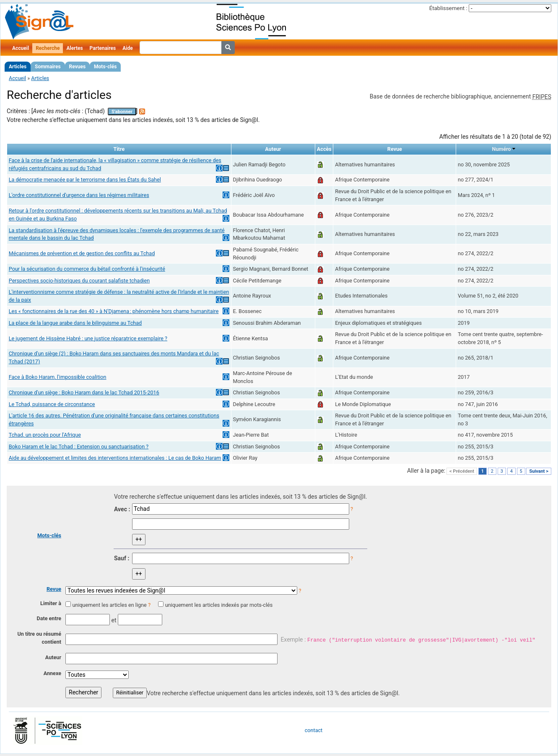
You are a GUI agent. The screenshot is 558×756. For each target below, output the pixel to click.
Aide (127, 48)
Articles (18, 67)
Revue (54, 589)
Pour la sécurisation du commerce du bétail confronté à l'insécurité (87, 269)
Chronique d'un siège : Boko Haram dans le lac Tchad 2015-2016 (84, 392)
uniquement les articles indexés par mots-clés (219, 605)
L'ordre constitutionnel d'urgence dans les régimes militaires (79, 195)
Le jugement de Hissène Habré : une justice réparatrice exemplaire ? (88, 338)
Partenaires (103, 48)
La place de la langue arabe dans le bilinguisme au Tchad (75, 323)
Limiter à (51, 603)
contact (314, 730)
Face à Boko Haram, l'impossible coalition (58, 377)
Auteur (53, 657)
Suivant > (539, 471)
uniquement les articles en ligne (109, 605)
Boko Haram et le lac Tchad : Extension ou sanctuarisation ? (79, 447)
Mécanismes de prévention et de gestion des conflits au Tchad (82, 253)
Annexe (52, 673)
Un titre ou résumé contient (39, 638)
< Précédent (462, 471)
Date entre (49, 618)
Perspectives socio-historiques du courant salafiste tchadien (79, 281)
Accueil (21, 48)
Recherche (48, 48)
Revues (78, 67)
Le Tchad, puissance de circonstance (52, 404)
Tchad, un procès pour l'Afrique (45, 435)
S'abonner (122, 112)
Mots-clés (105, 67)
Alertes (74, 48)
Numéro (502, 149)
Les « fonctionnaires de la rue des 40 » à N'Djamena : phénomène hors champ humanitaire (114, 311)
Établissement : (448, 8)
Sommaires (48, 67)
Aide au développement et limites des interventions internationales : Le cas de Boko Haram (115, 458)
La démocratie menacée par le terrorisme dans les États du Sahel (85, 180)
